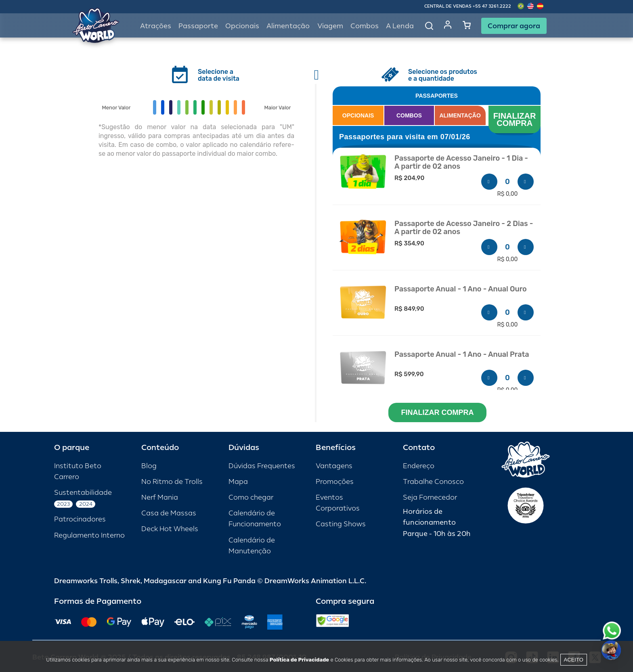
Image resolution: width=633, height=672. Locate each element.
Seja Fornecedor (430, 497)
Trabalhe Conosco (433, 482)
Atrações (156, 26)
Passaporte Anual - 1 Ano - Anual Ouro (461, 289)
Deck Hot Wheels (170, 529)
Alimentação (288, 26)
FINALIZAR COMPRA (516, 119)
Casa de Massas (169, 513)
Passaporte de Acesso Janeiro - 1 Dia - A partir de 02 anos (461, 162)
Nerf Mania (160, 497)
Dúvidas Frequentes (262, 466)
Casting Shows (341, 524)
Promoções (335, 482)
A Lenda (400, 26)
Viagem (330, 26)
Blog (149, 466)
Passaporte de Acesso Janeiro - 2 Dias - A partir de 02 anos (464, 228)
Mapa (238, 482)
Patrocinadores (80, 519)
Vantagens (334, 466)
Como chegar (251, 497)
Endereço (419, 466)
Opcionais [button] (242, 26)
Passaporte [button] (198, 26)
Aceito (574, 660)
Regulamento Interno (89, 535)
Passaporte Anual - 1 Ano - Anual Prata (462, 355)
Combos (365, 26)
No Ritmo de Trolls (172, 482)
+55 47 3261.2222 (492, 6)
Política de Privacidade (299, 660)
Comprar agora (514, 26)
